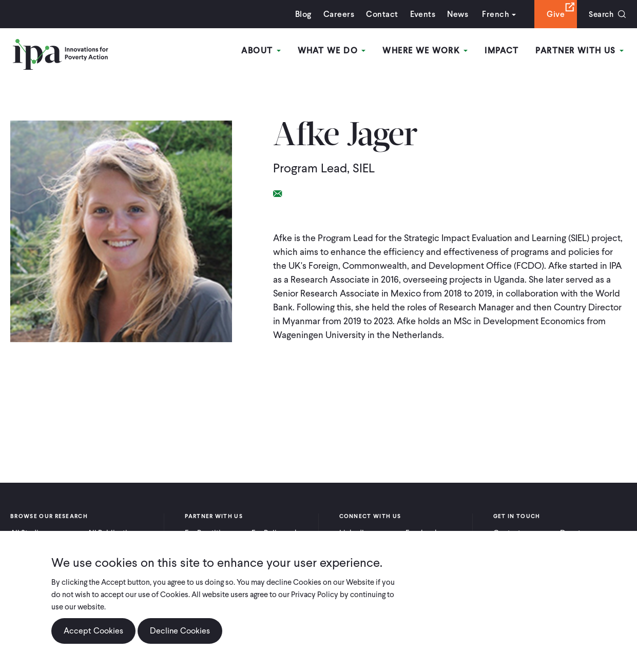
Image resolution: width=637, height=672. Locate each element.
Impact (502, 51)
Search (600, 14)
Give (553, 14)
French (493, 14)
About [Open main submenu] (263, 51)
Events (420, 14)
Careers (336, 14)
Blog (301, 14)
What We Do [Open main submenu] (333, 51)
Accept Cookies (93, 631)
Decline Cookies (180, 631)
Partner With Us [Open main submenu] (580, 51)
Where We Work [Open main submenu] (426, 51)
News (455, 14)
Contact (379, 14)
